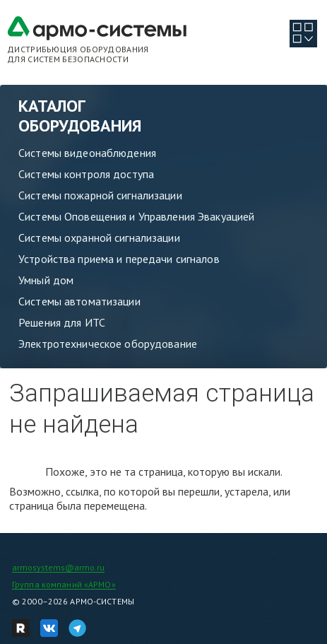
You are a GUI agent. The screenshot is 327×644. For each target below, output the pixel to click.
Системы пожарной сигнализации (100, 195)
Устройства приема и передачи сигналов (119, 259)
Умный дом (46, 280)
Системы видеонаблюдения (87, 153)
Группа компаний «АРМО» (64, 584)
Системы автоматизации (79, 301)
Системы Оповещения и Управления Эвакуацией (136, 216)
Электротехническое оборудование (108, 344)
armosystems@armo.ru (58, 567)
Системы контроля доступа (86, 174)
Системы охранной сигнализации (99, 238)
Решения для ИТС (62, 322)
